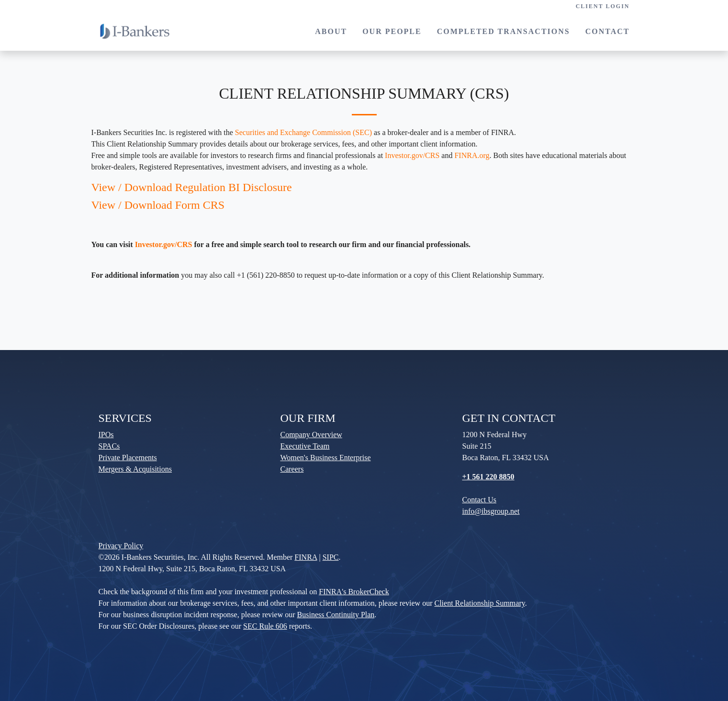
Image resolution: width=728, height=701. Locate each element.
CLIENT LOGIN (603, 6)
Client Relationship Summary (480, 603)
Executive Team (305, 446)
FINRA (306, 557)
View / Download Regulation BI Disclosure (192, 187)
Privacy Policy (121, 546)
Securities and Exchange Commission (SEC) (303, 132)
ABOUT (331, 31)
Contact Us (480, 500)
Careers (292, 469)
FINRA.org (472, 155)
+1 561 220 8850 (488, 477)
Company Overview (311, 435)
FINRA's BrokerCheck (354, 592)
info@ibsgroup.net (491, 511)
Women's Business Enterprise (326, 458)
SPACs (109, 446)
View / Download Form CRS (158, 205)
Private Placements (128, 458)
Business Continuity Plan (336, 615)
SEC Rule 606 (265, 626)
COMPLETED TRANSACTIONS (504, 31)
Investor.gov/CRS (412, 155)
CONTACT (608, 31)
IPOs (106, 435)
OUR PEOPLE (392, 31)
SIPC (331, 557)
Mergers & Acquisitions (135, 469)
